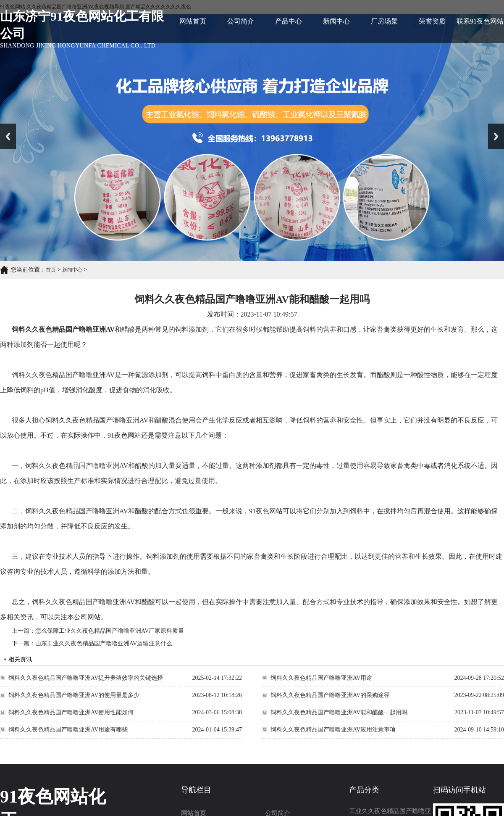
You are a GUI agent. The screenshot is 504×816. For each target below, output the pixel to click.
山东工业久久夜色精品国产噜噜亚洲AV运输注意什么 (104, 643)
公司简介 (241, 21)
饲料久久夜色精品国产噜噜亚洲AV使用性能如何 (71, 712)
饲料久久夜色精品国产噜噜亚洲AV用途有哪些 (68, 730)
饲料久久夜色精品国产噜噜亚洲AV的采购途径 (330, 695)
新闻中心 (336, 21)
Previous (8, 136)
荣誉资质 (432, 21)
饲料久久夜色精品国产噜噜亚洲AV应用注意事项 (333, 730)
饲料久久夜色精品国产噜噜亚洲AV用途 (321, 678)
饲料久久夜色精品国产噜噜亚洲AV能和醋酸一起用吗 (339, 712)
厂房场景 (384, 21)
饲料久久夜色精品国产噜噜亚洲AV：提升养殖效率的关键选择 (86, 678)
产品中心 (289, 21)
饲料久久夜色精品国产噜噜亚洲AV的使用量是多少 (74, 695)
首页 (51, 270)
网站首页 (193, 21)
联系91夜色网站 (480, 21)
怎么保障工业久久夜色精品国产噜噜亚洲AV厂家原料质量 (110, 631)
